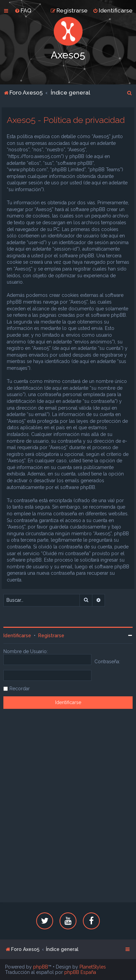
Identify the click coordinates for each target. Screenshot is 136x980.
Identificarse (17, 636)
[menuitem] (23, 10)
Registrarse (51, 636)
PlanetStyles (93, 967)
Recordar (20, 689)
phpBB (41, 967)
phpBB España (80, 972)
